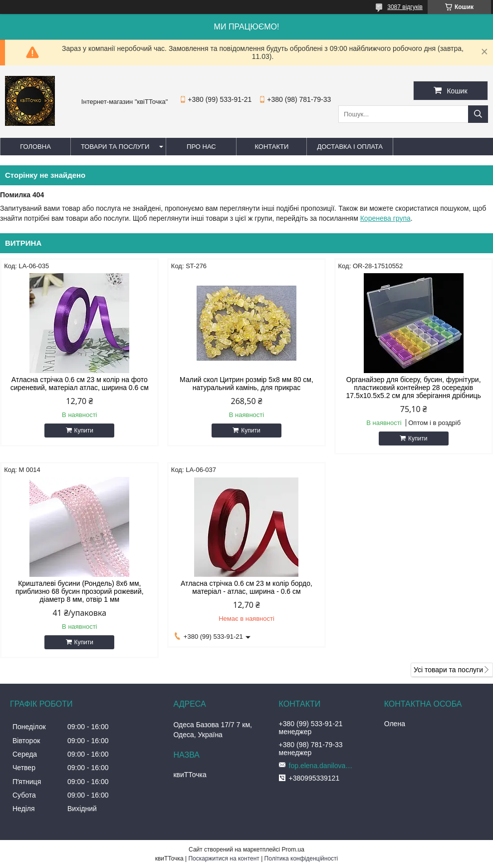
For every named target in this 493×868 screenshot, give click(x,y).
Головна (35, 147)
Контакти (271, 147)
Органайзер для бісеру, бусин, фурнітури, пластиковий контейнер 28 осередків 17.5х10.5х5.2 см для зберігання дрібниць (413, 388)
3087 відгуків (405, 7)
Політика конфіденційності (301, 859)
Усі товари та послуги (448, 670)
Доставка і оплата (350, 147)
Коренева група (385, 218)
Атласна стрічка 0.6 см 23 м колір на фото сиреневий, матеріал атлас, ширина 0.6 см (80, 384)
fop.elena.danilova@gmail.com (324, 766)
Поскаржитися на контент (224, 859)
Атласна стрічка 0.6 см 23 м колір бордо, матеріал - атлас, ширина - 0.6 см (246, 587)
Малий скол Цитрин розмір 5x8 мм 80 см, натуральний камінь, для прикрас (246, 384)
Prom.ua (293, 850)
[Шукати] (478, 114)
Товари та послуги (115, 147)
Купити (84, 431)
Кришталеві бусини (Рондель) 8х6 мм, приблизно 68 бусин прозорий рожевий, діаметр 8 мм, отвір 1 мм (80, 591)
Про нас (201, 147)
